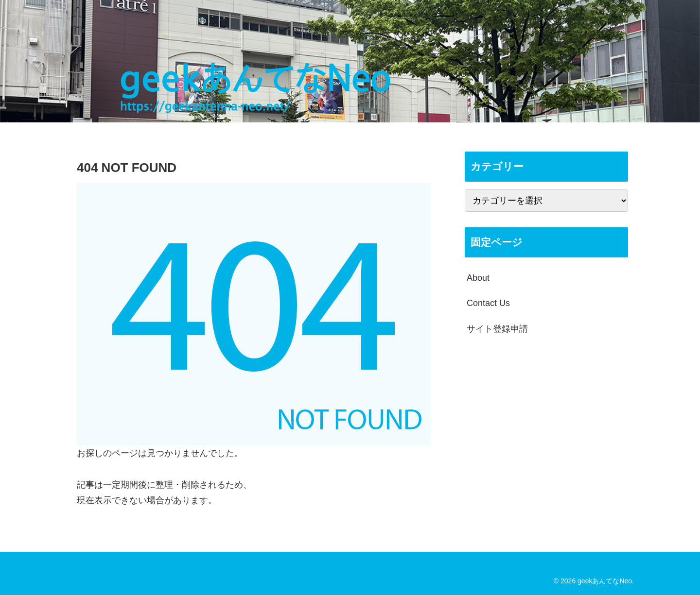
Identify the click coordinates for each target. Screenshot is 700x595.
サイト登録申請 (497, 329)
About (478, 278)
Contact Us (488, 303)
